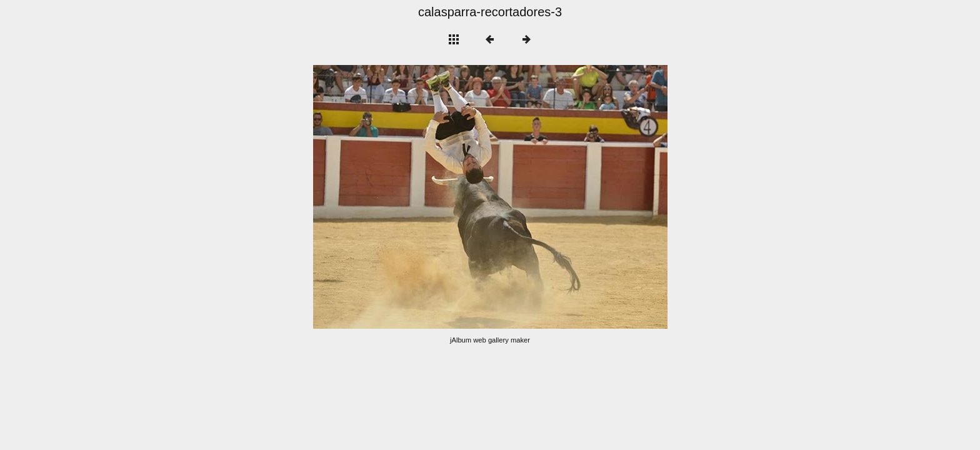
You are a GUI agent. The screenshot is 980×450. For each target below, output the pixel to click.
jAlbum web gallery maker (490, 340)
